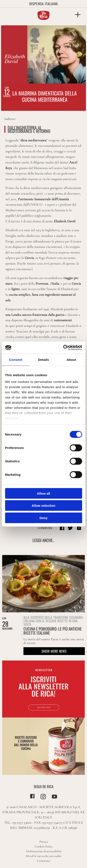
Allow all (43, 493)
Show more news (54, 651)
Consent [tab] (16, 359)
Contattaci (43, 861)
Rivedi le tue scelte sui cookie (44, 856)
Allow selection (43, 506)
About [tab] (71, 359)
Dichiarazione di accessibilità (43, 851)
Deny (43, 518)
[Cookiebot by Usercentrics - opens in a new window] (63, 348)
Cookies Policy (44, 846)
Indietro (10, 119)
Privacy (43, 842)
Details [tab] (44, 359)
